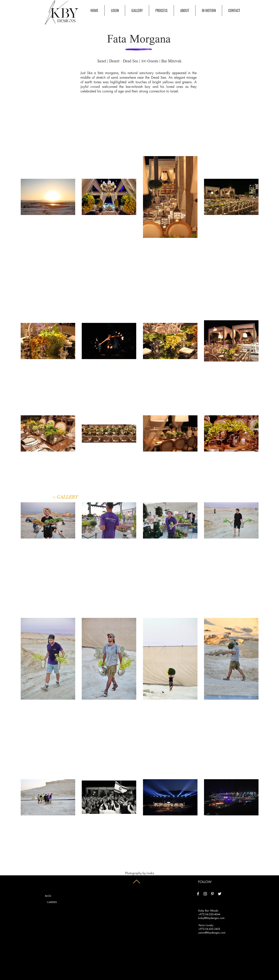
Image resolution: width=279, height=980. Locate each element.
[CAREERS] (52, 902)
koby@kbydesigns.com (211, 918)
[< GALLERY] (65, 497)
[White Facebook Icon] (198, 894)
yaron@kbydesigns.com (212, 933)
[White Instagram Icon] (205, 894)
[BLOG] (48, 896)
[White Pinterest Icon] (212, 894)
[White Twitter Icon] (220, 894)
